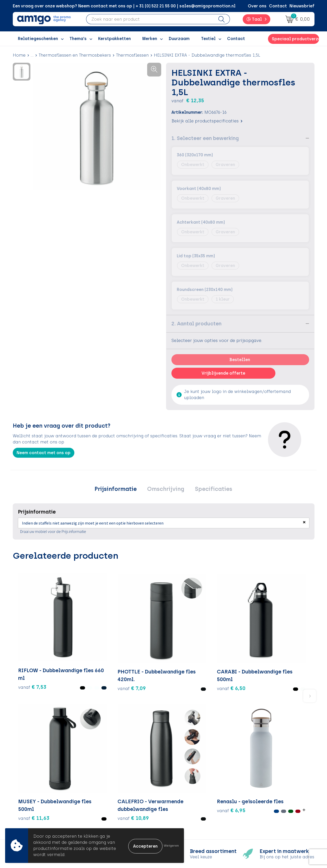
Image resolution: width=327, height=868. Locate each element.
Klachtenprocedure (191, 797)
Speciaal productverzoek (295, 39)
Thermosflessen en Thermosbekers (75, 55)
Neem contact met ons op (44, 453)
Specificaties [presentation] (211, 490)
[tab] (118, 490)
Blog (102, 821)
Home (19, 55)
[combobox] (150, 19)
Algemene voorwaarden (271, 774)
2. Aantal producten (196, 324)
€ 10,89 (235, 655)
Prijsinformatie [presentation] (118, 490)
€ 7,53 (27, 651)
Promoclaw (109, 797)
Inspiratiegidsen (114, 790)
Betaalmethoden (189, 782)
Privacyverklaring (264, 790)
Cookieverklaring (264, 782)
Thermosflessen (132, 55)
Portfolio (107, 813)
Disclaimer (257, 797)
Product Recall (187, 805)
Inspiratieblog (112, 782)
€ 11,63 (184, 647)
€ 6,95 (278, 651)
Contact (278, 6)
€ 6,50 (127, 651)
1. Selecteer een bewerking (205, 138)
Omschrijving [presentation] (166, 490)
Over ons (257, 6)
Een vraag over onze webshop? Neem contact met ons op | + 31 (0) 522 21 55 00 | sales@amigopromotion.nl (124, 6)
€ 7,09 (82, 647)
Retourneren (184, 790)
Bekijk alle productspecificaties (207, 121)
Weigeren (171, 846)
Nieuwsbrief (302, 6)
